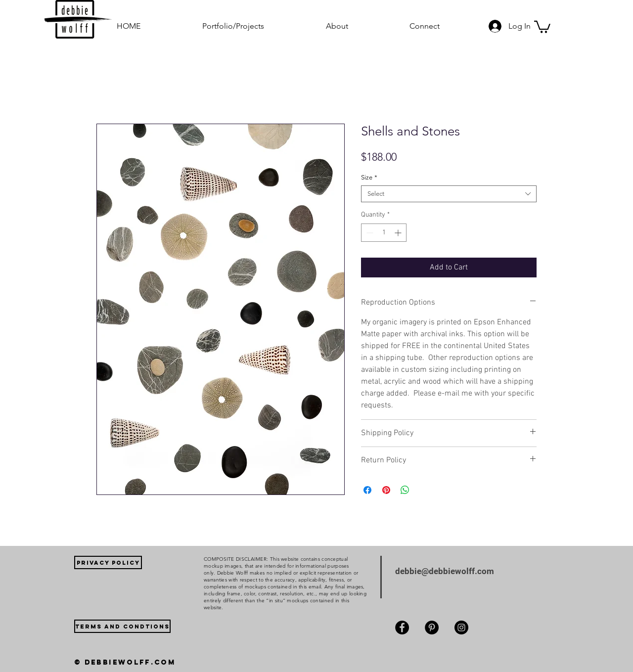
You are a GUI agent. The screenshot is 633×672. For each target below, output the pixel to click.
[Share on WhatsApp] (405, 490)
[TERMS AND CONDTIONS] (122, 626)
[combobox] (449, 194)
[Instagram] (461, 627)
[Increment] (399, 233)
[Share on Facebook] (367, 490)
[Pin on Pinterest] (386, 490)
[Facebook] (402, 627)
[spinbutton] (384, 233)
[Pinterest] (432, 627)
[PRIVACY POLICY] (108, 562)
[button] (257, 26)
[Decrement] (369, 233)
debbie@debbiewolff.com (445, 571)
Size (369, 177)
